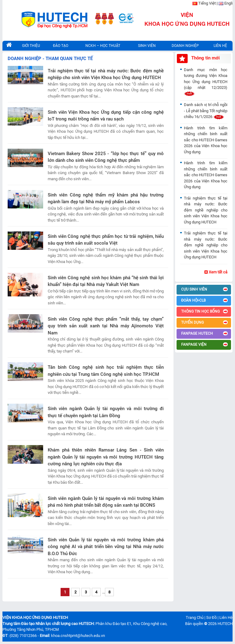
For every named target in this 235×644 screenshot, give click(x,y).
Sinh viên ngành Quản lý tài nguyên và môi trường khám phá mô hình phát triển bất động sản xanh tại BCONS (106, 502)
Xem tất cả (216, 272)
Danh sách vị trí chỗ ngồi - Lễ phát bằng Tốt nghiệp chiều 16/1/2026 (206, 111)
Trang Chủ (195, 617)
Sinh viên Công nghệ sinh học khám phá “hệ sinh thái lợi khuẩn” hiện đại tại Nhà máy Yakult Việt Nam (106, 281)
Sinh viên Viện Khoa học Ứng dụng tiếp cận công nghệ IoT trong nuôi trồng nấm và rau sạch (106, 116)
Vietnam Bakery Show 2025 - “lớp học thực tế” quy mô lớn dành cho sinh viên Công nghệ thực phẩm (106, 157)
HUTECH (225, 624)
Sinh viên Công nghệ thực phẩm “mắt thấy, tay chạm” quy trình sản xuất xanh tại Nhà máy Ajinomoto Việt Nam (106, 326)
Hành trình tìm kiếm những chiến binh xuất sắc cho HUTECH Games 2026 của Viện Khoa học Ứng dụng (206, 140)
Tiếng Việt (207, 3)
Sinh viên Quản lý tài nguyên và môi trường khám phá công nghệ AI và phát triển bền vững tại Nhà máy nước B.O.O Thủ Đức (106, 547)
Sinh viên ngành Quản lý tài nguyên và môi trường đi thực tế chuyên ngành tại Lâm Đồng (106, 412)
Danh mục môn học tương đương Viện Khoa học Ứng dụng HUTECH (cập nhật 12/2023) (206, 82)
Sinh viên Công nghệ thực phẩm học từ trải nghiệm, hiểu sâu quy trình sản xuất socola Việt (106, 240)
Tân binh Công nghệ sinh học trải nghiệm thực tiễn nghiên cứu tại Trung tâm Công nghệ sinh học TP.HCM (106, 371)
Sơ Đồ (211, 617)
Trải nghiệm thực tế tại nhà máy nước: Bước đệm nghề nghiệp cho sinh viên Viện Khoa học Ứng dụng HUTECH (106, 74)
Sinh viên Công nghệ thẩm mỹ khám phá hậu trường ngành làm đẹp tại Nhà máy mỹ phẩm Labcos (106, 198)
